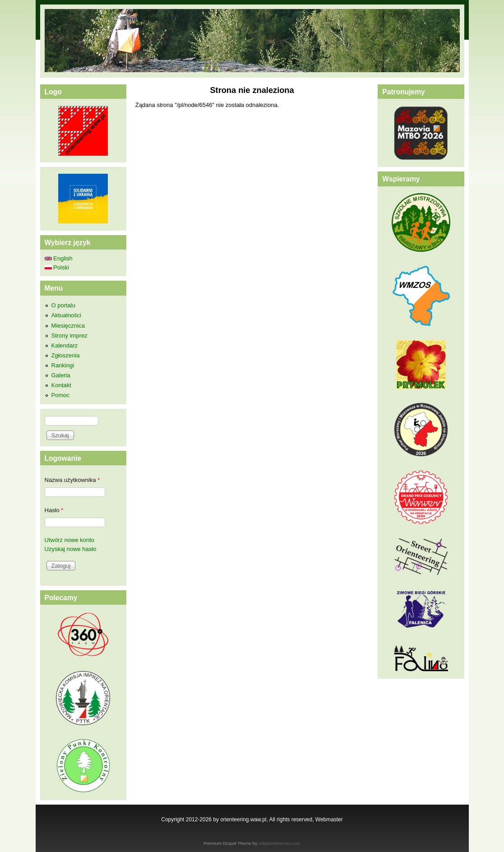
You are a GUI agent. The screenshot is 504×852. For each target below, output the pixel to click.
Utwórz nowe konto (70, 540)
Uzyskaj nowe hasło (71, 549)
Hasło (54, 510)
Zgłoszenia (66, 355)
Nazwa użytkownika (72, 480)
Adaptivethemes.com (280, 843)
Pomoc (60, 395)
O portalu (63, 305)
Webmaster (329, 820)
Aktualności (66, 315)
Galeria (61, 375)
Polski (57, 267)
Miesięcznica (68, 326)
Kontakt (61, 385)
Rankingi (63, 365)
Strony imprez (69, 336)
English (59, 258)
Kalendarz (65, 345)
